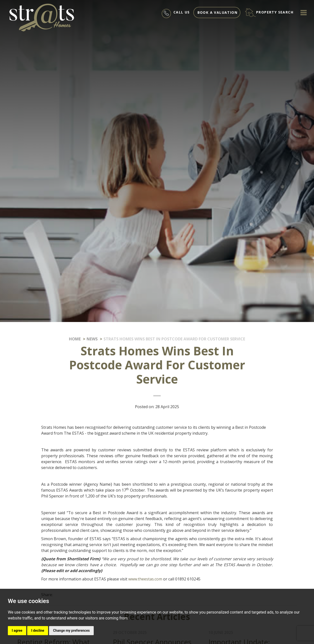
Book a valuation (217, 12)
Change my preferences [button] (71, 631)
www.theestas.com (145, 579)
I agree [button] (17, 631)
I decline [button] (38, 631)
